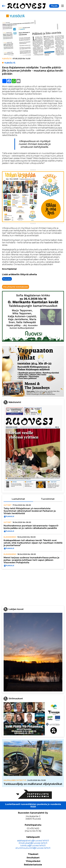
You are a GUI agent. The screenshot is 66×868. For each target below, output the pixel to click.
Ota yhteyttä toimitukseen (16, 287)
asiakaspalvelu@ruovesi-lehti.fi (33, 841)
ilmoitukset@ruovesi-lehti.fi (33, 843)
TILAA (54, 6)
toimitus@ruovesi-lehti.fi (33, 846)
